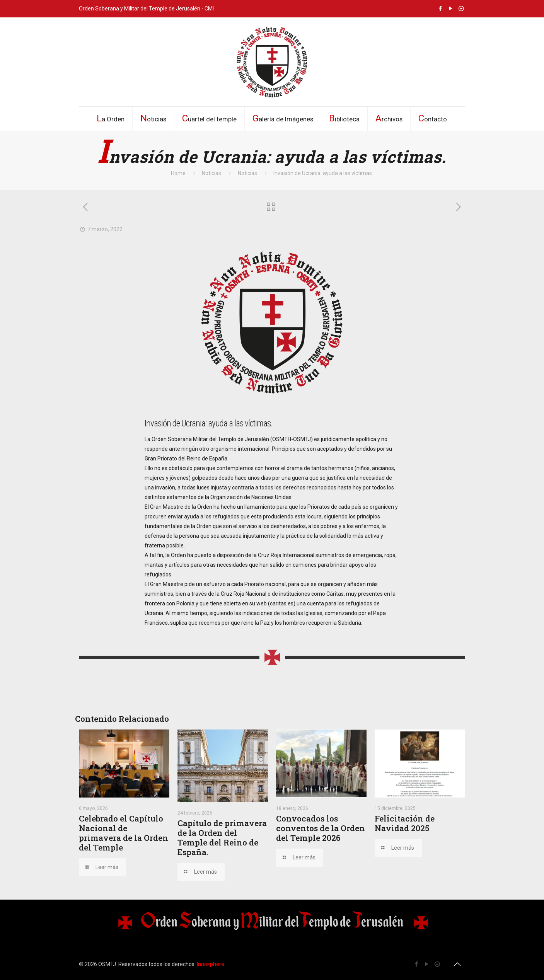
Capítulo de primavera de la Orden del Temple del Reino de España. (222, 838)
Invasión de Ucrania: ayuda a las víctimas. (323, 173)
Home (178, 173)
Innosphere (211, 964)
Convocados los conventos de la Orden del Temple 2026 (321, 828)
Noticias (211, 173)
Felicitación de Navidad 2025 (405, 823)
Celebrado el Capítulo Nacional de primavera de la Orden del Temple (124, 833)
